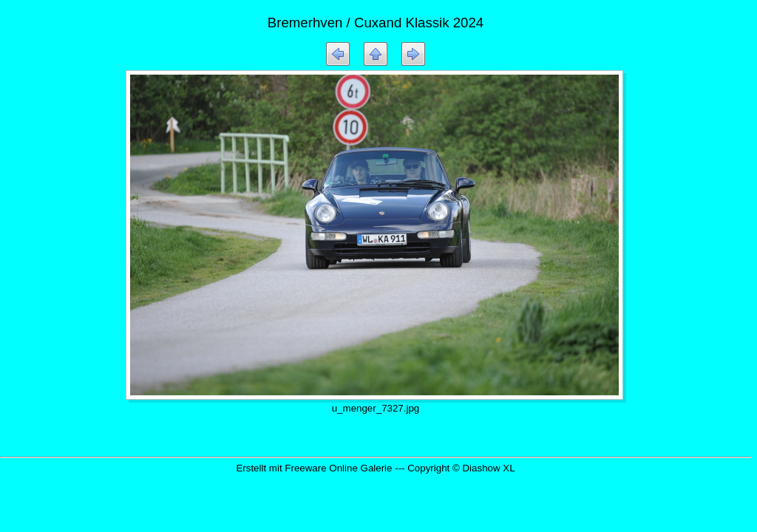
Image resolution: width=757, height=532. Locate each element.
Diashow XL (488, 468)
